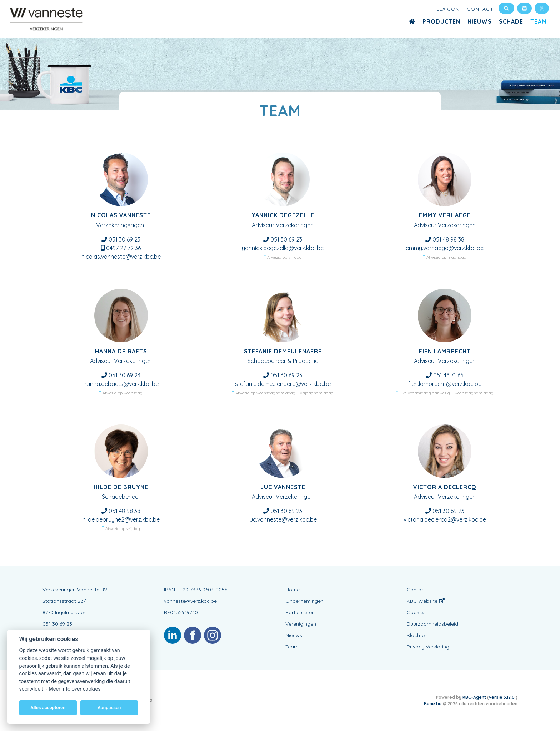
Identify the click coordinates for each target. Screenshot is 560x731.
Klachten (417, 635)
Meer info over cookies (74, 689)
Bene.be (433, 704)
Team (539, 21)
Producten (441, 21)
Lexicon (448, 9)
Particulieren (300, 612)
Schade (511, 21)
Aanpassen (109, 708)
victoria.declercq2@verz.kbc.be (445, 519)
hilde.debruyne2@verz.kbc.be (121, 519)
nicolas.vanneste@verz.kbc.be (121, 257)
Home (292, 590)
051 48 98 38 (448, 239)
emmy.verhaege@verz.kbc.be (445, 248)
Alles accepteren (48, 708)
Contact (480, 9)
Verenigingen (301, 624)
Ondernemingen (304, 601)
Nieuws (480, 21)
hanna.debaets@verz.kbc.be (121, 384)
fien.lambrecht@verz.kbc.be (445, 384)
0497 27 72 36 (123, 248)
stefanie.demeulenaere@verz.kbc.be (283, 384)
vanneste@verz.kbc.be (190, 601)
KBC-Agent (474, 697)
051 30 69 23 (124, 239)
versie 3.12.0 (502, 697)
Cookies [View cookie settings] (416, 612)
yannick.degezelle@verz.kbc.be (283, 248)
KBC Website (426, 601)
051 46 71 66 (448, 375)
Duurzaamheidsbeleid (432, 624)
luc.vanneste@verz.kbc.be (283, 519)
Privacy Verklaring (428, 647)
